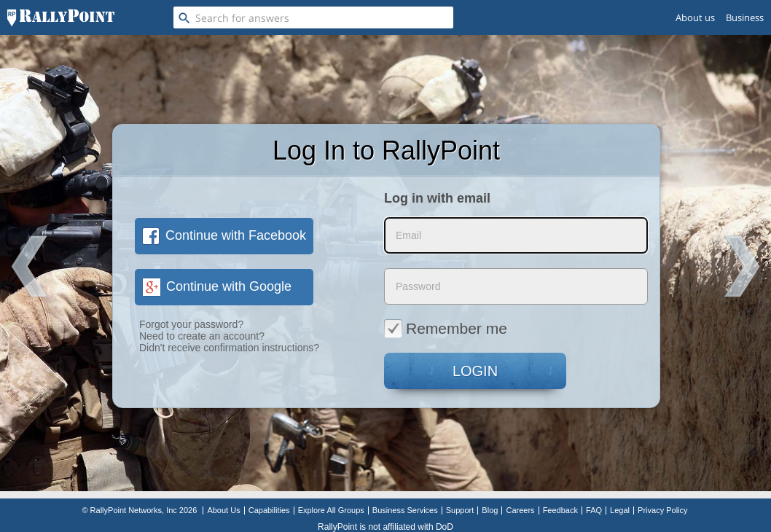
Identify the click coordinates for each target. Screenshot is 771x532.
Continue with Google (217, 286)
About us (695, 17)
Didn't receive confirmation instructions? (229, 348)
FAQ (594, 510)
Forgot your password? (191, 324)
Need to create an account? (202, 336)
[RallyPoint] (61, 17)
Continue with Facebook (224, 235)
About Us (223, 510)
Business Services (405, 510)
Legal (620, 510)
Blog (490, 510)
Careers (520, 510)
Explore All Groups (331, 510)
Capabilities (269, 510)
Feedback (560, 510)
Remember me (446, 328)
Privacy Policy (662, 510)
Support (460, 510)
